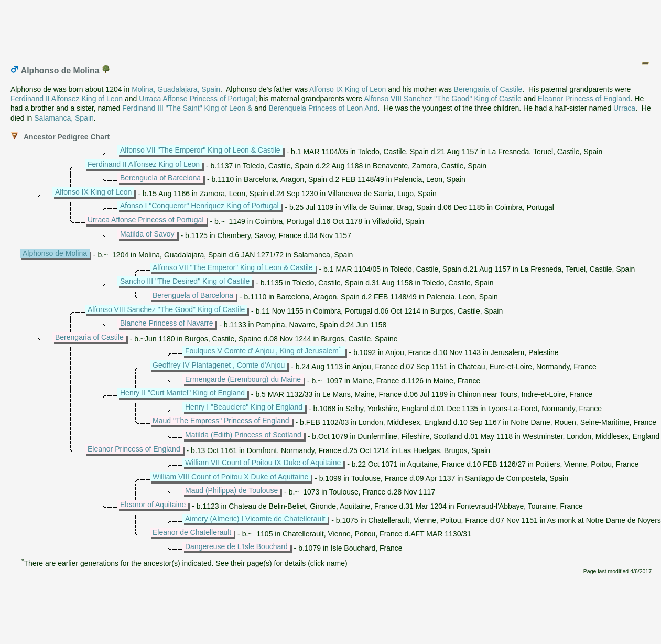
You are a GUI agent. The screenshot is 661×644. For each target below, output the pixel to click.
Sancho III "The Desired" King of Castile (185, 281)
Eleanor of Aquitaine (153, 505)
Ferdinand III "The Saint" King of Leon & (187, 108)
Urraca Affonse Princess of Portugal (197, 99)
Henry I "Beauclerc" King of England (244, 407)
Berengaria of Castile (488, 89)
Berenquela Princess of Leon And (323, 108)
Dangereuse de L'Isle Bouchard (236, 546)
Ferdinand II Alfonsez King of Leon (67, 99)
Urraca (624, 108)
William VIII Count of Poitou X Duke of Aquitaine (230, 477)
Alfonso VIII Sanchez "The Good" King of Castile (443, 99)
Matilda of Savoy (147, 234)
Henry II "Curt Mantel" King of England (182, 393)
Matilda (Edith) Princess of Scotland (243, 435)
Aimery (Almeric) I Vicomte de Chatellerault (255, 519)
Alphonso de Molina (55, 253)
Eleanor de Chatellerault (192, 532)
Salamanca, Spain (64, 118)
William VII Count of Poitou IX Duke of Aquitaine (263, 463)
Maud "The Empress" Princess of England (221, 421)
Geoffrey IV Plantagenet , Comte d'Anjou (219, 365)
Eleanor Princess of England (584, 99)
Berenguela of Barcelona (160, 178)
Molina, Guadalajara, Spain (176, 89)
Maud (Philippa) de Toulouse (231, 490)
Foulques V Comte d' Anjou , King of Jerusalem (262, 351)
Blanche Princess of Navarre (166, 323)
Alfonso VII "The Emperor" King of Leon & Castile (200, 150)
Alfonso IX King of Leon (348, 89)
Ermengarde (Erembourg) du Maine (243, 379)
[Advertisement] (331, 28)
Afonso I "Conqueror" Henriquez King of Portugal (199, 206)
